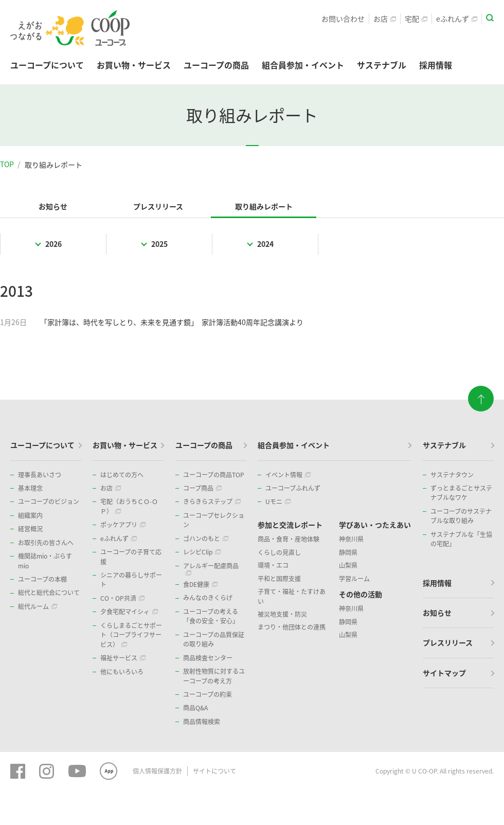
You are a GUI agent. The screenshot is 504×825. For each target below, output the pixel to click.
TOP (7, 164)
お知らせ (53, 206)
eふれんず (457, 19)
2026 (53, 244)
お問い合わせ (343, 19)
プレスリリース (158, 206)
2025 (159, 244)
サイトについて (214, 771)
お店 (385, 19)
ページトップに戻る (481, 395)
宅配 (416, 19)
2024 (265, 244)
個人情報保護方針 (157, 771)
